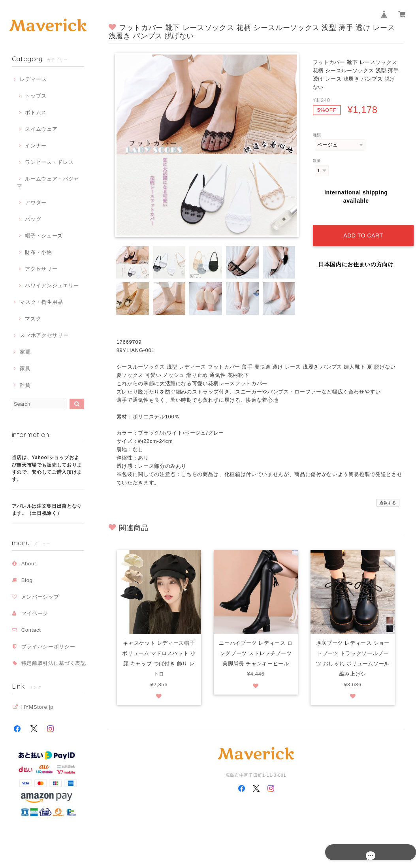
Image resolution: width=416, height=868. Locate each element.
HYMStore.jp (38, 707)
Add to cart (360, 228)
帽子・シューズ (44, 236)
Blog (27, 580)
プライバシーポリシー (48, 647)
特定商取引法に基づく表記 (54, 663)
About (29, 564)
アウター (36, 202)
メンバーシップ (40, 597)
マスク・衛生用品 (41, 302)
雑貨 (25, 385)
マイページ (35, 613)
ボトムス (36, 112)
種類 (317, 135)
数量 (317, 161)
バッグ (33, 219)
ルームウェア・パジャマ (48, 182)
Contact (31, 630)
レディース (33, 79)
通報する (388, 503)
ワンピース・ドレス (49, 162)
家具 (25, 368)
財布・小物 (38, 252)
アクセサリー (41, 269)
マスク (33, 319)
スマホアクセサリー (44, 335)
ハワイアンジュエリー (52, 285)
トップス (36, 96)
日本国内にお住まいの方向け (356, 257)
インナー (36, 146)
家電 (25, 352)
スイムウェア (41, 129)
